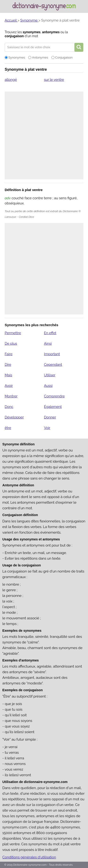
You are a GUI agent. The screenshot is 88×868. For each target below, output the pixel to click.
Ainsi (48, 344)
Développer (14, 417)
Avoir (9, 386)
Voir (47, 428)
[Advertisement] (44, 135)
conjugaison (14, 36)
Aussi (48, 386)
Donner (50, 417)
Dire (8, 365)
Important (52, 354)
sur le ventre (54, 80)
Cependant (53, 365)
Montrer (11, 396)
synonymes (32, 32)
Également (53, 407)
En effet (50, 333)
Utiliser (50, 375)
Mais (8, 375)
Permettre (13, 333)
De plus (11, 344)
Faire (9, 354)
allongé (11, 80)
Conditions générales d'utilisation (29, 857)
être (8, 428)
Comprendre (54, 396)
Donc (9, 407)
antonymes (51, 32)
